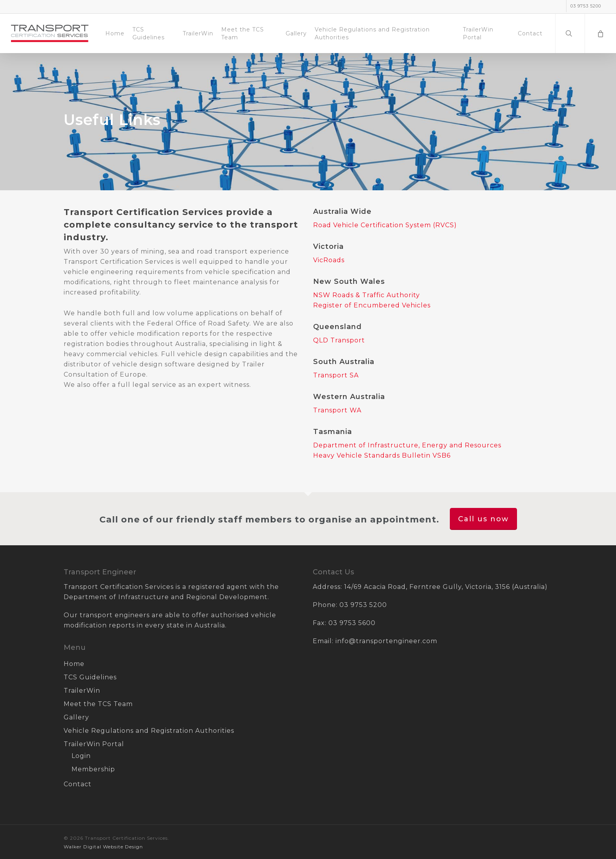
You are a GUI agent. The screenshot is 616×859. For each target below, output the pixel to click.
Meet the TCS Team (98, 704)
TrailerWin (82, 691)
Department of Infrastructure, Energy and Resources (407, 445)
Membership (93, 769)
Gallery (76, 717)
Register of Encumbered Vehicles (372, 305)
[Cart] (600, 33)
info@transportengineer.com (386, 641)
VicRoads (329, 260)
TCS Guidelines (90, 677)
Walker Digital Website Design (103, 847)
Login (81, 756)
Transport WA (337, 410)
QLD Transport (339, 340)
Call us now (483, 519)
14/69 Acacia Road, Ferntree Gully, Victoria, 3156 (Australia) (446, 587)
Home (74, 664)
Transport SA (336, 375)
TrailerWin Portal (94, 744)
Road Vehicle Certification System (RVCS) (385, 225)
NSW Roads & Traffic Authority (367, 295)
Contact (78, 784)
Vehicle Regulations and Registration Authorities (149, 731)
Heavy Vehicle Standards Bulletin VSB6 (382, 455)
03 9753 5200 (363, 605)
